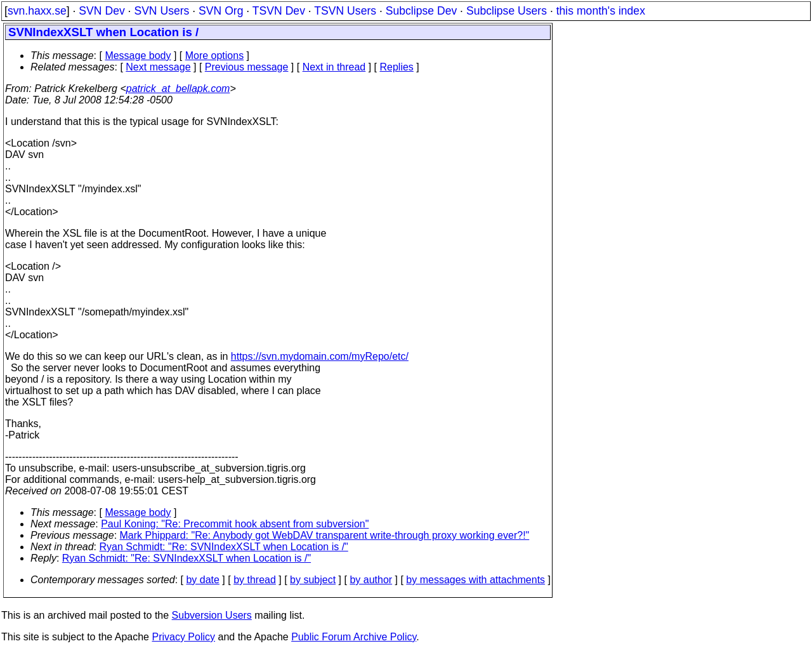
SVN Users (161, 11)
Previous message (247, 67)
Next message (158, 67)
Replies (397, 67)
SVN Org (221, 11)
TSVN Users (345, 11)
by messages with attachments (475, 580)
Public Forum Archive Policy (354, 637)
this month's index (601, 11)
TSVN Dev (279, 11)
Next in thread (334, 67)
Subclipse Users (507, 11)
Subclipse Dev (421, 11)
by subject (313, 580)
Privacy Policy (183, 637)
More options (215, 56)
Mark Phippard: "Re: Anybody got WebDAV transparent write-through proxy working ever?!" (325, 535)
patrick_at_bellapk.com (178, 89)
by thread (255, 580)
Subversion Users (212, 615)
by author (371, 580)
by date (202, 580)
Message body (138, 56)
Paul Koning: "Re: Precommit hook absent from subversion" (235, 524)
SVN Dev (101, 11)
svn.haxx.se (37, 11)
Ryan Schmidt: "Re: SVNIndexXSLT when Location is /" (224, 547)
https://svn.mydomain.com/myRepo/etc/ (320, 356)
